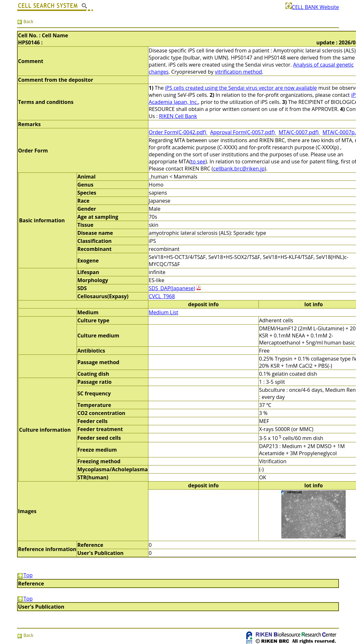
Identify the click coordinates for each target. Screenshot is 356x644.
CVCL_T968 (162, 296)
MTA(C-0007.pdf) (299, 132)
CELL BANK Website (312, 7)
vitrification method (239, 72)
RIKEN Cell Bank (178, 116)
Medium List (164, 312)
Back (25, 21)
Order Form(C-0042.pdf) (178, 132)
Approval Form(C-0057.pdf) (243, 132)
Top (25, 575)
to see (198, 161)
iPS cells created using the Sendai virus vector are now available (241, 88)
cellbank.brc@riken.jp (239, 169)
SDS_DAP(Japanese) (172, 288)
